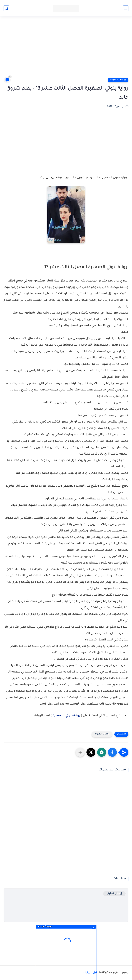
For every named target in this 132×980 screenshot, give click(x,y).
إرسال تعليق (114, 894)
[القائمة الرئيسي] (126, 8)
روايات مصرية (118, 80)
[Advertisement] (64, 48)
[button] (112, 752)
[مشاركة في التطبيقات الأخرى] (80, 752)
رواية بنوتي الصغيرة (66, 716)
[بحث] (6, 8)
